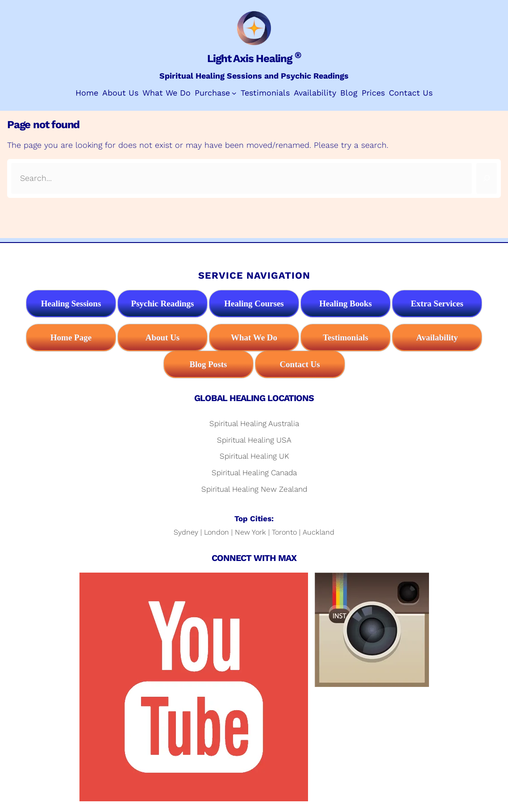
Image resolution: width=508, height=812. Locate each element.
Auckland (319, 532)
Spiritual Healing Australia (254, 423)
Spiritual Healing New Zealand (254, 489)
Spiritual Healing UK (254, 456)
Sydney (186, 532)
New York (250, 532)
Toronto (284, 532)
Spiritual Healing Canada (254, 473)
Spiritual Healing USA (254, 440)
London (217, 532)
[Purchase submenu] (234, 93)
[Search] (487, 178)
